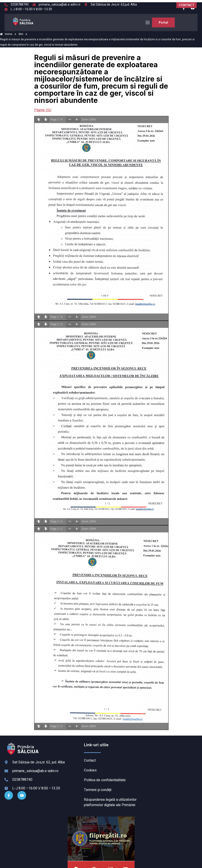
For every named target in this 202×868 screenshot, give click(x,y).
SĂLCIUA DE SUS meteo (169, 759)
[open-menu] (147, 23)
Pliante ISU (43, 110)
